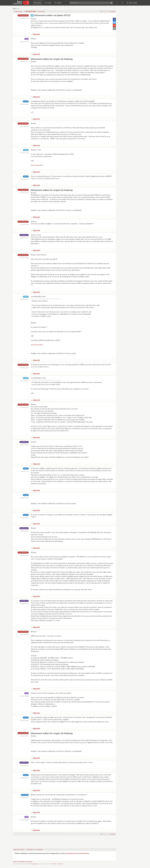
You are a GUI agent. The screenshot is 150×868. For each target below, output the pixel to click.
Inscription (39, 850)
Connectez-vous (72, 853)
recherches (54, 864)
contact (58, 3)
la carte (48, 3)
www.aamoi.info (37, 165)
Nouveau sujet (30, 11)
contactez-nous (60, 864)
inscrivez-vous (84, 853)
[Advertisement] (64, 841)
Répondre (36, 34)
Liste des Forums (19, 850)
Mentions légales (34, 864)
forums (37, 3)
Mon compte (132, 3)
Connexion (41, 11)
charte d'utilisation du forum (23, 862)
